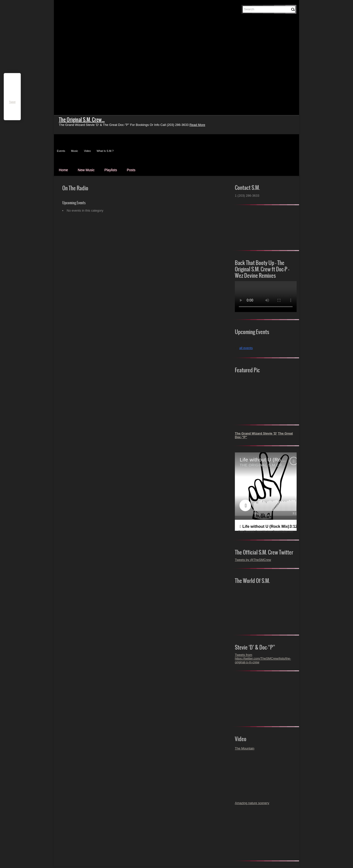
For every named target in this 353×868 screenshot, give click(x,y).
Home (63, 170)
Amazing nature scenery (252, 803)
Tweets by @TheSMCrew (253, 560)
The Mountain (245, 748)
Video (87, 151)
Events (61, 151)
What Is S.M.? (105, 151)
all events (246, 348)
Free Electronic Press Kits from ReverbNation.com (266, 532)
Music (75, 151)
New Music (86, 170)
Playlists (111, 170)
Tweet (12, 102)
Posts (131, 170)
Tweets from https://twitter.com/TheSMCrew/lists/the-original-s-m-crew (263, 658)
